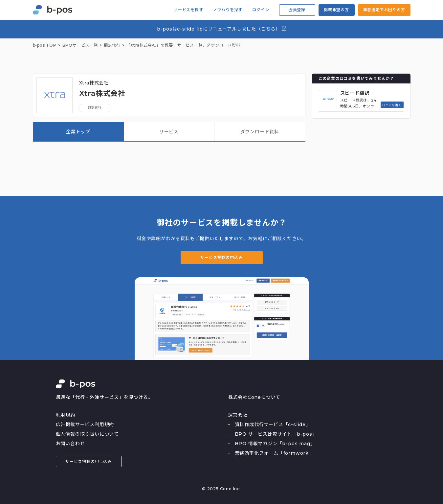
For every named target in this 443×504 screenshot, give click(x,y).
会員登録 (297, 10)
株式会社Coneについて (255, 397)
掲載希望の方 (336, 10)
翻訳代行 (95, 108)
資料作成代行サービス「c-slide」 (273, 424)
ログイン (261, 10)
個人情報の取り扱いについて (87, 434)
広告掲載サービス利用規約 (85, 424)
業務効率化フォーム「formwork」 (274, 453)
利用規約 (66, 415)
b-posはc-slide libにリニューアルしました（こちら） (222, 29)
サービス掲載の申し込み (89, 461)
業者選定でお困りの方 (384, 10)
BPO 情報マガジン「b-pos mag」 (275, 444)
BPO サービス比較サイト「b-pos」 (276, 434)
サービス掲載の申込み (221, 257)
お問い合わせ (70, 444)
